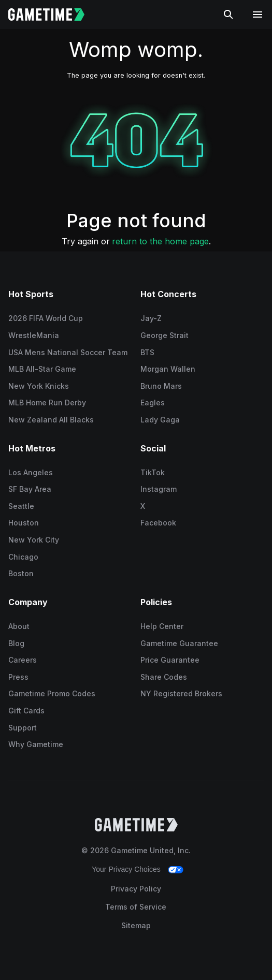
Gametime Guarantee (179, 643)
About (19, 626)
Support (23, 728)
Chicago (23, 557)
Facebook (158, 523)
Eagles (153, 403)
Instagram (159, 489)
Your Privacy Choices (126, 869)
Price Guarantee (170, 660)
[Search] (228, 14)
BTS (147, 352)
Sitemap (136, 925)
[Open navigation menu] (257, 14)
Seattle (21, 506)
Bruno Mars (161, 386)
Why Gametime (36, 744)
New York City (34, 540)
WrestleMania (34, 335)
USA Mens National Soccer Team (68, 352)
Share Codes (164, 677)
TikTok (153, 472)
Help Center (162, 626)
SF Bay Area (30, 489)
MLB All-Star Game (42, 369)
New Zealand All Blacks (51, 420)
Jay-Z (151, 318)
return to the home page (160, 241)
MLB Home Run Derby (47, 403)
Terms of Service (136, 907)
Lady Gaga (160, 420)
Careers (23, 660)
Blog (16, 643)
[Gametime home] (53, 14)
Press (18, 677)
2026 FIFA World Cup (46, 318)
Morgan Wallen (168, 369)
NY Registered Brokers (181, 693)
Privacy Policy (136, 889)
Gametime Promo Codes (52, 693)
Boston (21, 573)
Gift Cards (26, 711)
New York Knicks (39, 386)
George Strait (164, 335)
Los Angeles (31, 472)
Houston (24, 523)
